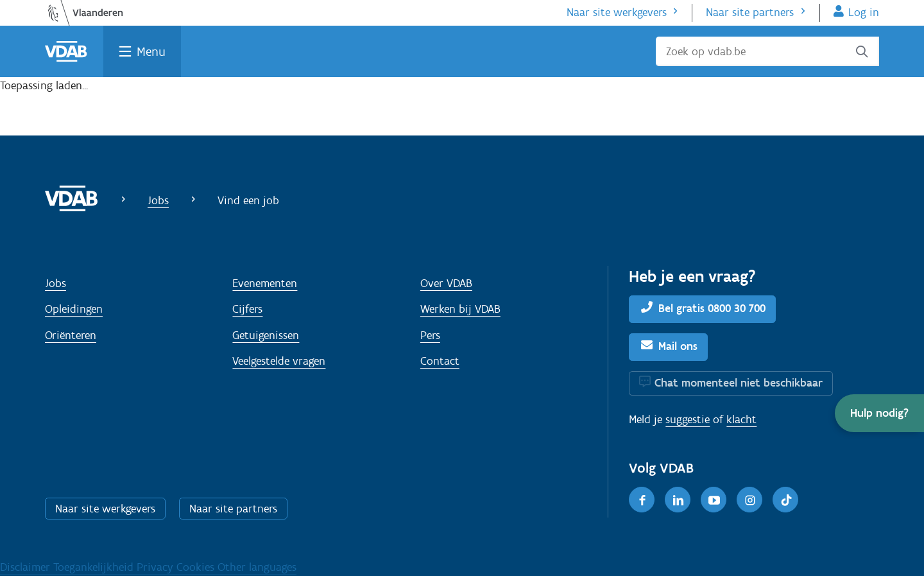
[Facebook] (642, 500)
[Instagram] (749, 500)
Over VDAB (446, 283)
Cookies (197, 567)
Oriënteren (71, 335)
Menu (151, 51)
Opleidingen (74, 309)
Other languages (257, 567)
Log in (864, 12)
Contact (440, 361)
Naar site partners (750, 12)
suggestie (688, 419)
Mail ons (678, 346)
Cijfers (247, 309)
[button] (879, 413)
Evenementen (265, 283)
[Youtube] (714, 500)
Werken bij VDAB (460, 309)
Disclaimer (27, 567)
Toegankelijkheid (95, 567)
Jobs (158, 200)
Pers (430, 335)
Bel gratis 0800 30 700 (712, 308)
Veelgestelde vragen (279, 361)
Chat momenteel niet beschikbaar (739, 383)
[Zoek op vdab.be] (767, 51)
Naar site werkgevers (617, 12)
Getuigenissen (266, 335)
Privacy (157, 567)
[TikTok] (785, 500)
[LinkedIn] (678, 500)
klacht (741, 419)
